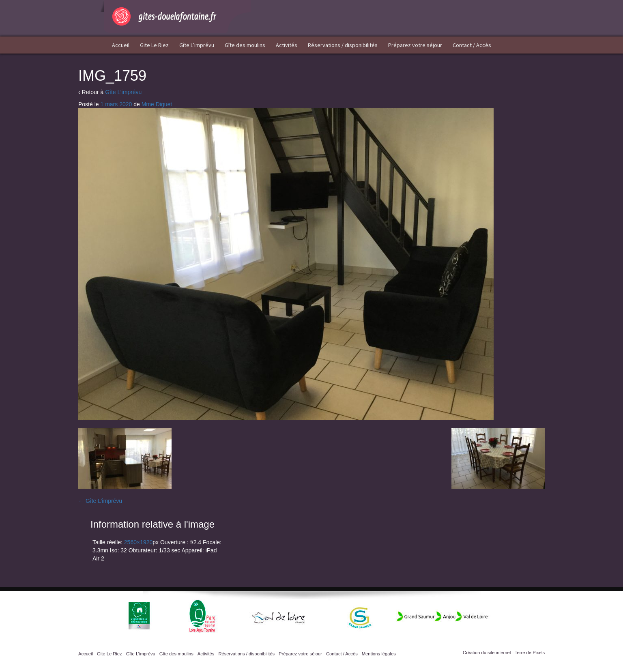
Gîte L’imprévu (197, 45)
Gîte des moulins (245, 45)
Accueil (121, 45)
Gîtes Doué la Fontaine (176, 16)
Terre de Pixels (530, 653)
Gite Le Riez (154, 45)
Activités (287, 45)
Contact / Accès (472, 45)
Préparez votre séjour (415, 45)
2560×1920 (138, 542)
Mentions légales (379, 654)
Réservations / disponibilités (343, 45)
